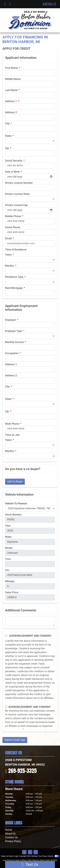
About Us (10, 834)
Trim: (8, 559)
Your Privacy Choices (49, 856)
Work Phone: (12, 424)
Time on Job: (13, 435)
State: (8, 136)
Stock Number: (14, 515)
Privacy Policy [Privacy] (13, 841)
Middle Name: (13, 79)
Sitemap (34, 856)
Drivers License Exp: (17, 205)
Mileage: (10, 581)
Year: (8, 526)
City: (8, 123)
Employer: (11, 320)
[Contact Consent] (6, 707)
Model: (9, 548)
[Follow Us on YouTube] (30, 852)
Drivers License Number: (19, 183)
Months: (10, 266)
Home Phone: (13, 227)
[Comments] (30, 621)
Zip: (7, 148)
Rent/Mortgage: (14, 288)
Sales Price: (12, 592)
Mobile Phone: (13, 216)
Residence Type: (14, 277)
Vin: (7, 570)
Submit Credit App (15, 740)
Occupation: (12, 353)
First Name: (12, 68)
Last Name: (12, 90)
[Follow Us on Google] (36, 852)
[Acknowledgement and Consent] (6, 636)
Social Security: (14, 161)
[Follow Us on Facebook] (24, 852)
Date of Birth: (13, 172)
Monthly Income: (15, 342)
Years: (9, 255)
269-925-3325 (22, 771)
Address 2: (11, 112)
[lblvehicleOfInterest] (30, 508)
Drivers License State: (18, 194)
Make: (9, 537)
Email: (9, 238)
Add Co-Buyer (15, 482)
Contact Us (11, 837)
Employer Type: (14, 331)
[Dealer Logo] (30, 20)
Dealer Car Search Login (10, 856)
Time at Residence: (16, 250)
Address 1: (11, 101)
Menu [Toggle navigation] (49, 4)
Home (9, 830)
